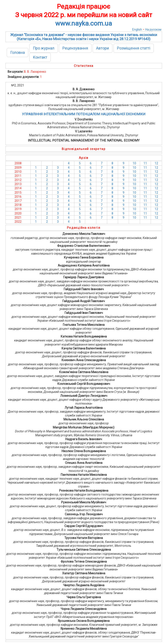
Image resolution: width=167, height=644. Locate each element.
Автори (103, 48)
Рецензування (75, 48)
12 (156, 163)
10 (134, 163)
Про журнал (44, 48)
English (137, 30)
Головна (18, 52)
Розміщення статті (134, 48)
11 (145, 163)
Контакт (40, 57)
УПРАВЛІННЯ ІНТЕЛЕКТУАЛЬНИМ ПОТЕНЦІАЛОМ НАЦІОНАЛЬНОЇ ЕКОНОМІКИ (84, 114)
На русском (153, 30)
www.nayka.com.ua (84, 23)
